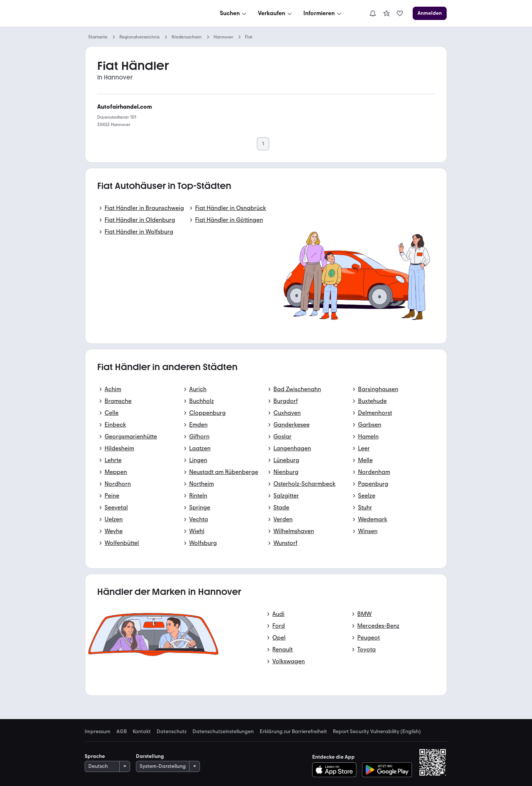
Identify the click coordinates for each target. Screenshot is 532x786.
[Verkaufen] (276, 13)
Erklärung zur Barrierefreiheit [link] (293, 732)
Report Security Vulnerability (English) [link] (377, 732)
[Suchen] (234, 13)
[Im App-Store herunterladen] (336, 770)
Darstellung (150, 756)
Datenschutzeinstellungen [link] (223, 732)
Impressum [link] (98, 732)
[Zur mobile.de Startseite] (141, 13)
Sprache (95, 756)
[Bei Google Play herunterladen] (387, 770)
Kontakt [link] (142, 732)
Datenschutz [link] (172, 732)
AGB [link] (122, 732)
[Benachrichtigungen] (373, 13)
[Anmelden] (430, 13)
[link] (386, 13)
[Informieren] (323, 13)
